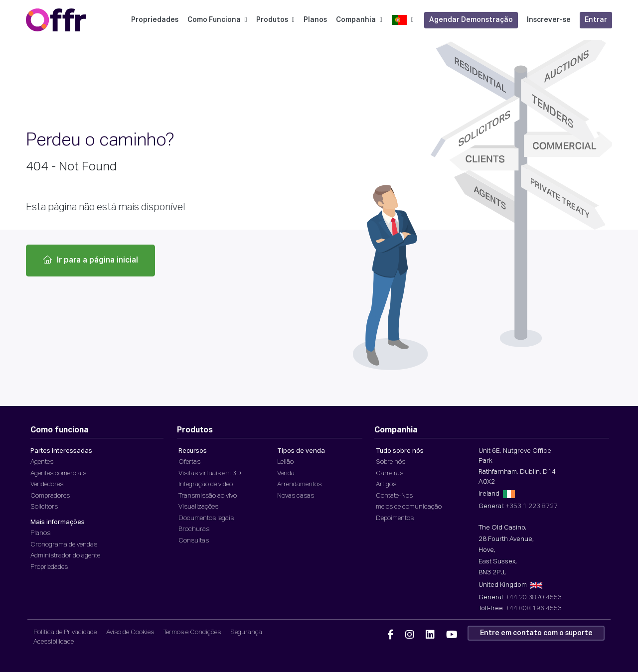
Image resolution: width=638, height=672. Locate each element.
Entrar (596, 20)
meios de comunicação (409, 507)
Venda (286, 473)
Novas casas (296, 496)
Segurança (246, 632)
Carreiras (390, 473)
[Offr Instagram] (410, 635)
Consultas (194, 541)
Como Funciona (217, 20)
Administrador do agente (65, 556)
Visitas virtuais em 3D (210, 473)
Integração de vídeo (206, 484)
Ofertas (189, 462)
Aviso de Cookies (130, 632)
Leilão (285, 462)
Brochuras (194, 529)
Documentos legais (206, 518)
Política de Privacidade (65, 632)
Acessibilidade (54, 642)
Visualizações (198, 507)
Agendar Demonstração (471, 20)
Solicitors (44, 507)
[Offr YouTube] (452, 635)
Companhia (359, 20)
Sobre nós (391, 462)
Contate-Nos (394, 496)
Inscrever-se (549, 20)
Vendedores (47, 484)
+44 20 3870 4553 (534, 598)
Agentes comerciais (58, 473)
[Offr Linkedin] (430, 635)
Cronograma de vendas (64, 545)
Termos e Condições (192, 632)
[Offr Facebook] (391, 635)
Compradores (50, 496)
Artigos (386, 484)
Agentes (42, 462)
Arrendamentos (299, 484)
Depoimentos (395, 518)
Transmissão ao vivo (208, 496)
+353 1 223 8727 (532, 506)
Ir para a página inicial (90, 260)
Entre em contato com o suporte (536, 633)
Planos (315, 20)
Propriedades (155, 20)
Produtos (275, 20)
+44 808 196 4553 (534, 608)
